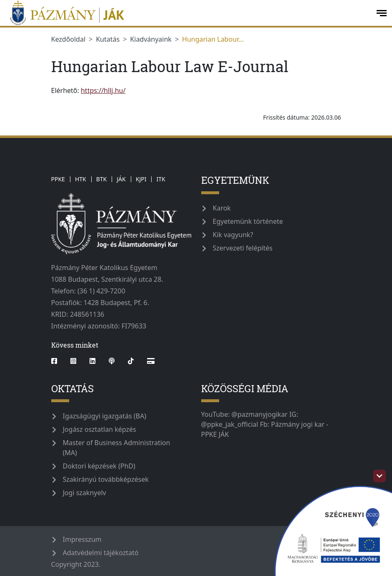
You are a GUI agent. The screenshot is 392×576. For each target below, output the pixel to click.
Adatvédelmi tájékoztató (101, 553)
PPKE (58, 179)
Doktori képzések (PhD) (99, 466)
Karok (222, 208)
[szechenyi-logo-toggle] (380, 476)
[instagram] (73, 361)
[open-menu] (382, 13)
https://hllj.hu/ (103, 90)
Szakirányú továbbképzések (106, 479)
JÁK (121, 179)
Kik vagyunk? (233, 235)
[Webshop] (151, 361)
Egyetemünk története (248, 221)
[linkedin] (92, 361)
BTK (102, 179)
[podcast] (112, 361)
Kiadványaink (151, 39)
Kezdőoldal (69, 39)
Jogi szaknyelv (85, 493)
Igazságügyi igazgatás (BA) (105, 416)
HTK (81, 179)
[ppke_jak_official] (187, 13)
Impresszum (82, 539)
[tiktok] (131, 361)
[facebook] (57, 361)
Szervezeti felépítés (243, 248)
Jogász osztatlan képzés (100, 429)
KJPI (141, 179)
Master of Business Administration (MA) (117, 448)
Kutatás (108, 39)
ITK (161, 179)
